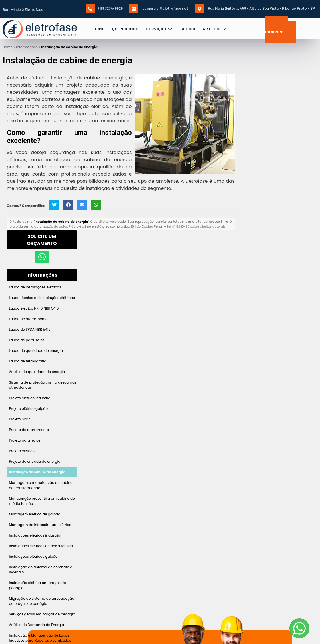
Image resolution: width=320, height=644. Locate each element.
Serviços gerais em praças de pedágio (42, 614)
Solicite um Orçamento (42, 240)
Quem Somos (125, 29)
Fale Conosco (277, 29)
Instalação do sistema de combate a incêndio (41, 570)
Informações (42, 275)
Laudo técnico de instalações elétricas (42, 298)
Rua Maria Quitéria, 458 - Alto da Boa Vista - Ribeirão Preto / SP (255, 8)
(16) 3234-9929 (104, 8)
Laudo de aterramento (28, 319)
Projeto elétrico (22, 451)
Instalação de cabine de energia (37, 472)
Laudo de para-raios (27, 340)
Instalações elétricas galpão (33, 556)
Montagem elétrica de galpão (35, 514)
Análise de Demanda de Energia (37, 625)
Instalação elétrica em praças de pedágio (38, 585)
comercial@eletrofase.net (159, 8)
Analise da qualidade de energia (37, 372)
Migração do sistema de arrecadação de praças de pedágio (42, 601)
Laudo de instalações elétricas (35, 287)
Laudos (187, 29)
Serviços (159, 29)
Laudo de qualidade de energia (36, 351)
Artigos (215, 29)
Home (99, 29)
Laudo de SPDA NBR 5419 (30, 329)
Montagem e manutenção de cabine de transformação (41, 485)
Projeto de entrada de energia (35, 461)
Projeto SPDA (20, 419)
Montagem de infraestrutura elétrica (40, 525)
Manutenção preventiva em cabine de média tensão (42, 501)
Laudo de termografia (28, 361)
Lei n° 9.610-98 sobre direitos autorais (196, 226)
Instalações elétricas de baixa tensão (41, 546)
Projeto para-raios (25, 440)
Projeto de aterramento (29, 430)
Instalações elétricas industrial (35, 535)
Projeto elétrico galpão (29, 409)
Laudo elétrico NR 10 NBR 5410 (34, 308)
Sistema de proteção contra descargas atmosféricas (43, 385)
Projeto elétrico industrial (30, 398)
